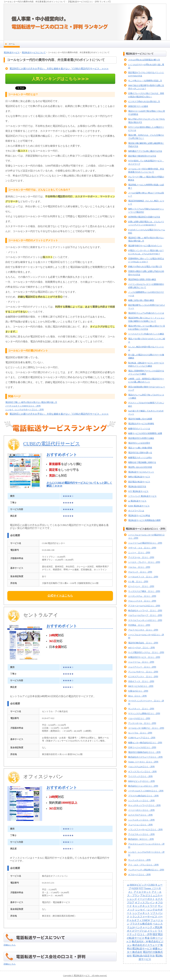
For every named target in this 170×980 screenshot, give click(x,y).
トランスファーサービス (144, 917)
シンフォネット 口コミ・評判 (141, 801)
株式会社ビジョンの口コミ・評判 (143, 786)
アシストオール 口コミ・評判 (142, 723)
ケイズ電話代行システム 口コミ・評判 (146, 652)
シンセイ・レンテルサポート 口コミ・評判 (24, 410)
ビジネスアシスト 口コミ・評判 (143, 677)
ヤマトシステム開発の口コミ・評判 (144, 713)
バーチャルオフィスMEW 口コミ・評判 (23, 406)
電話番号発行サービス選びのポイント (145, 246)
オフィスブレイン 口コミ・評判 (142, 772)
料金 (147, 938)
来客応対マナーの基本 (138, 106)
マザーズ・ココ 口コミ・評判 (142, 548)
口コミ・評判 (145, 934)
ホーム (12, 44)
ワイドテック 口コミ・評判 (140, 776)
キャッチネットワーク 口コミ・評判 (144, 805)
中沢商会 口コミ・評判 (139, 625)
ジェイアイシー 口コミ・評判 (142, 667)
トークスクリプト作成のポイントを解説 (146, 334)
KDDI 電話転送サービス (139, 506)
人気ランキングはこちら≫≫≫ (60, 79)
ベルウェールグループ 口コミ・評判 (145, 615)
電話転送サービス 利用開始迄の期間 (144, 520)
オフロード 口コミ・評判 (139, 875)
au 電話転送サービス (137, 501)
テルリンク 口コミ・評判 (140, 572)
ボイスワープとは (136, 511)
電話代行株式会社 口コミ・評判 (143, 643)
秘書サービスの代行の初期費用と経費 (145, 433)
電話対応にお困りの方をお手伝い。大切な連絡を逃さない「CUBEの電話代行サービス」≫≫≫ (59, 69)
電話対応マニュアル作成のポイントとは (146, 313)
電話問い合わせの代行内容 (140, 467)
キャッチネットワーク (145, 906)
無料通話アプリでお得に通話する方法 (145, 151)
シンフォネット (141, 913)
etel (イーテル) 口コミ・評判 (141, 648)
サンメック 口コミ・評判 (139, 860)
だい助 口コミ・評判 (138, 582)
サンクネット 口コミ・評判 (141, 709)
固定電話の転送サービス (139, 482)
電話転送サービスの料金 (139, 515)
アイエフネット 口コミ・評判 (141, 834)
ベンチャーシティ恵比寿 (149, 927)
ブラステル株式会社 (141, 924)
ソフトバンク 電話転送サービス (142, 496)
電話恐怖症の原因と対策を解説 (142, 279)
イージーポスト (146, 899)
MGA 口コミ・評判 (137, 696)
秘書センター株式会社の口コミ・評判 (145, 743)
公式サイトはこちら (60, 596)
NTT (141, 888)
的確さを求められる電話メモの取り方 (145, 267)
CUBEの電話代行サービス (52, 444)
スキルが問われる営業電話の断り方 (144, 60)
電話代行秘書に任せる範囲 (140, 419)
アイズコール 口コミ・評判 (141, 557)
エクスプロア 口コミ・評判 (140, 815)
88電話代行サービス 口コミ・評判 (144, 657)
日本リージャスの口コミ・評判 (142, 747)
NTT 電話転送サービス (138, 491)
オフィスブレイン (145, 903)
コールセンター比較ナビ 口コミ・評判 (146, 728)
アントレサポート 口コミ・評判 (143, 672)
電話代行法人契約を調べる (140, 453)
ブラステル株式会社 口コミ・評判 (143, 796)
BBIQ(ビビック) (139, 885)
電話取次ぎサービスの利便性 (141, 424)
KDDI (135, 888)
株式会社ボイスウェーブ (146, 945)
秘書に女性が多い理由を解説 (141, 300)
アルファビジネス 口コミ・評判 (143, 630)
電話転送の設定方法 (137, 487)
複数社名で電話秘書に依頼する (142, 462)
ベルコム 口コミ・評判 (139, 567)
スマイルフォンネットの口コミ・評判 (145, 620)
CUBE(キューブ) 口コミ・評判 (142, 738)
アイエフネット (142, 892)
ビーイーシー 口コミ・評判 (141, 586)
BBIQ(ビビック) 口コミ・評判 (141, 781)
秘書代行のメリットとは (139, 429)
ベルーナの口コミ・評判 (139, 718)
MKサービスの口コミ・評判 (141, 686)
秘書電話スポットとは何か (140, 458)
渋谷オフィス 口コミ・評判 (141, 681)
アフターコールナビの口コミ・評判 (144, 606)
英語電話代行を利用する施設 (141, 438)
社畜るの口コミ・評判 (138, 691)
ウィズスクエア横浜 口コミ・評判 (144, 591)
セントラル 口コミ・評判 (140, 733)
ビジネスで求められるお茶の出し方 (144, 101)
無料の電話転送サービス (139, 477)
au (128, 885)
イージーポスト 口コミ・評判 (141, 810)
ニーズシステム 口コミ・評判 (142, 596)
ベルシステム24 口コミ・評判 (141, 767)
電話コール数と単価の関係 (140, 448)
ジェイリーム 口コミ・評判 (141, 662)
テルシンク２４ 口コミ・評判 (142, 601)
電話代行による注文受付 (139, 443)
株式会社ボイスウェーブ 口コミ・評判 (145, 757)
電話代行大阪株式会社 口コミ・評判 (144, 752)
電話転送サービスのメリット (141, 472)
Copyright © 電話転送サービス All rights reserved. (85, 976)
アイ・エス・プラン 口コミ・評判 (143, 865)
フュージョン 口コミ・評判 (140, 825)
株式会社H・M (140, 941)
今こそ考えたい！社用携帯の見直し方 (145, 81)
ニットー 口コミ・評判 (139, 553)
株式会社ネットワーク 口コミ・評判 (145, 611)
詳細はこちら (10, 945)
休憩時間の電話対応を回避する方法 (144, 217)
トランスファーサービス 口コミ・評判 (145, 830)
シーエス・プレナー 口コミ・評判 (144, 562)
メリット (152, 931)
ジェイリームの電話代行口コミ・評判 (145, 543)
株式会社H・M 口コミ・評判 (141, 839)
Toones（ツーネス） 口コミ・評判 (143, 762)
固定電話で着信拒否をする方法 (142, 156)
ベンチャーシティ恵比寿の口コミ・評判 (146, 870)
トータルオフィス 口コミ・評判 (143, 577)
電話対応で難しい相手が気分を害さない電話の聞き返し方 (31, 402)
